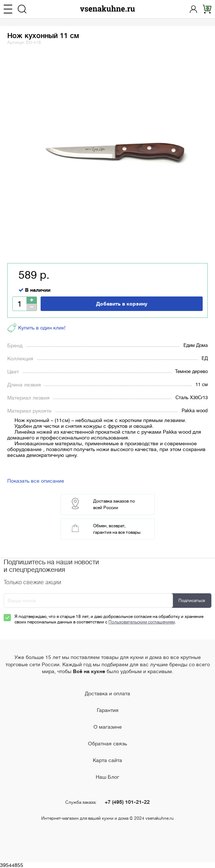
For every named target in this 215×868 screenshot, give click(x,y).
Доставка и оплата (107, 693)
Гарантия (108, 710)
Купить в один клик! (36, 328)
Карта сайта (107, 760)
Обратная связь (107, 744)
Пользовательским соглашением (142, 622)
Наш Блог (107, 777)
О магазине (108, 727)
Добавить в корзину (122, 304)
